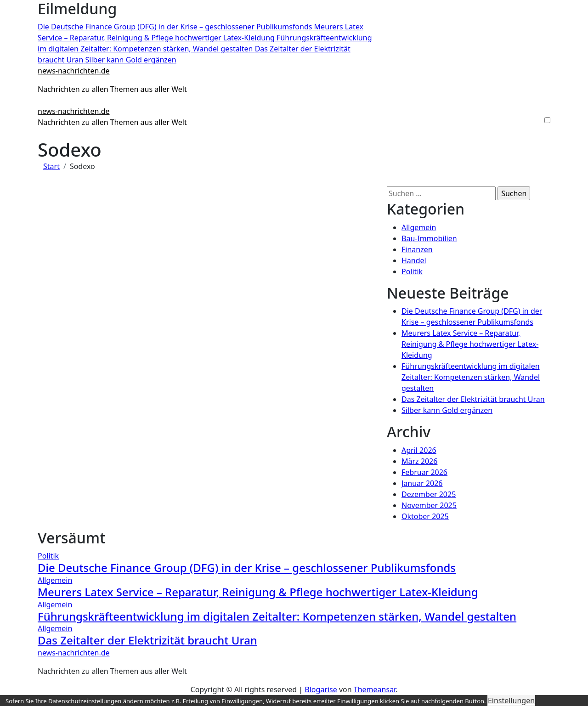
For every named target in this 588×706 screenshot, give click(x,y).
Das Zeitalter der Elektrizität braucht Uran (473, 399)
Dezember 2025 (429, 494)
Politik (412, 271)
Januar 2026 (422, 483)
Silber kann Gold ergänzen (447, 410)
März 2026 (419, 461)
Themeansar (375, 689)
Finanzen (417, 249)
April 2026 (419, 450)
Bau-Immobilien (429, 238)
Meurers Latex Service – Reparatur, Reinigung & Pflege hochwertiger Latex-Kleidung (470, 344)
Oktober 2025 (425, 516)
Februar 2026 (424, 472)
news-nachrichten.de (74, 71)
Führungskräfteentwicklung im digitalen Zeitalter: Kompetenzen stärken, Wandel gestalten (471, 377)
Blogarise (321, 689)
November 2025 (429, 505)
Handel (414, 260)
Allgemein (419, 227)
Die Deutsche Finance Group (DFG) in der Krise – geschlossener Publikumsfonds (247, 568)
